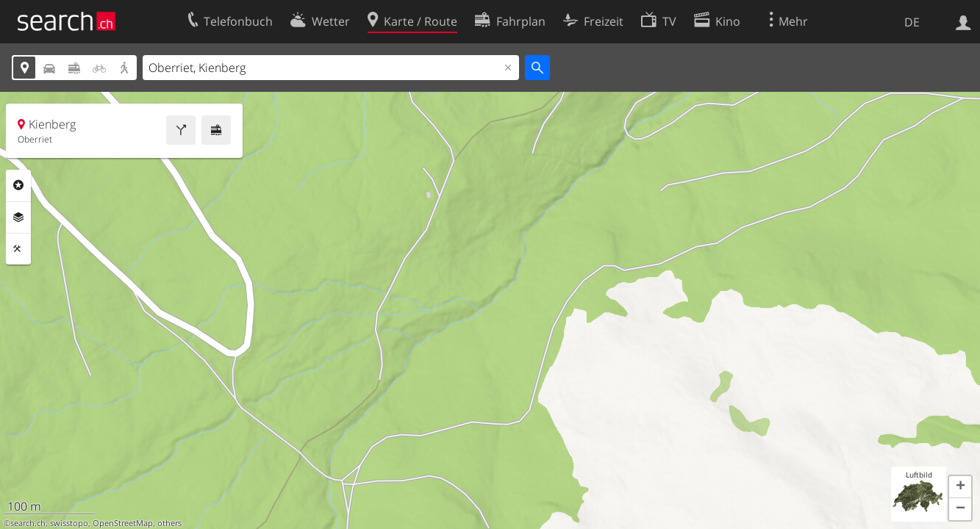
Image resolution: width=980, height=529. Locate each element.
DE (912, 22)
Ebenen (18, 217)
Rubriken (18, 185)
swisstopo (69, 523)
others (169, 523)
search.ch (28, 523)
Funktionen (18, 249)
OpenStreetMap (123, 523)
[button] (960, 487)
